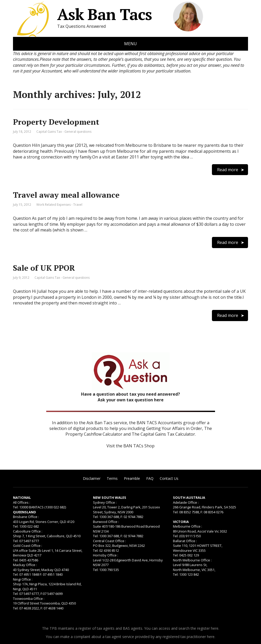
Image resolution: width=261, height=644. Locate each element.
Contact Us (169, 478)
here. (215, 628)
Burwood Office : (106, 522)
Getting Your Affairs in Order (174, 428)
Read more (228, 170)
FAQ (150, 478)
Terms (112, 478)
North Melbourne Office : (192, 560)
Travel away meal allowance (66, 195)
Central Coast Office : (109, 541)
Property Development (56, 122)
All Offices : (22, 502)
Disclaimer (92, 478)
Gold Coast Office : (28, 546)
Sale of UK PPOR (44, 268)
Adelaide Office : (186, 502)
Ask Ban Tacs (82, 14)
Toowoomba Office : (29, 599)
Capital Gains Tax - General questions (64, 132)
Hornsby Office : (106, 555)
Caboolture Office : (28, 531)
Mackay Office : (25, 565)
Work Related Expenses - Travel (59, 205)
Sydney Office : (105, 502)
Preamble (132, 478)
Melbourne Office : (188, 526)
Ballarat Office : (185, 541)
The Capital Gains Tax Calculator (163, 434)
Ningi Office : (23, 579)
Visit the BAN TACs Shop (130, 446)
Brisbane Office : (26, 517)
